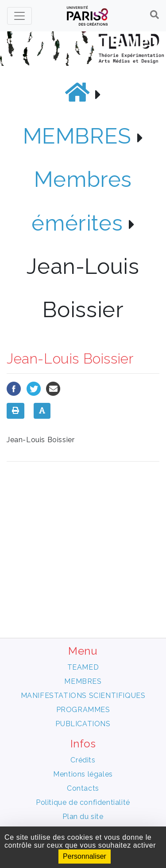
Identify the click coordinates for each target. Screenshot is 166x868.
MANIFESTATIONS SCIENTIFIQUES (83, 696)
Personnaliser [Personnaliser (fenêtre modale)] (85, 856)
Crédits (83, 760)
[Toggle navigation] (19, 16)
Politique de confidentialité (83, 802)
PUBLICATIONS (83, 724)
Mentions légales (83, 774)
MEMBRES (77, 136)
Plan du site (83, 817)
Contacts (83, 788)
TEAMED (83, 667)
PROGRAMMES (83, 710)
